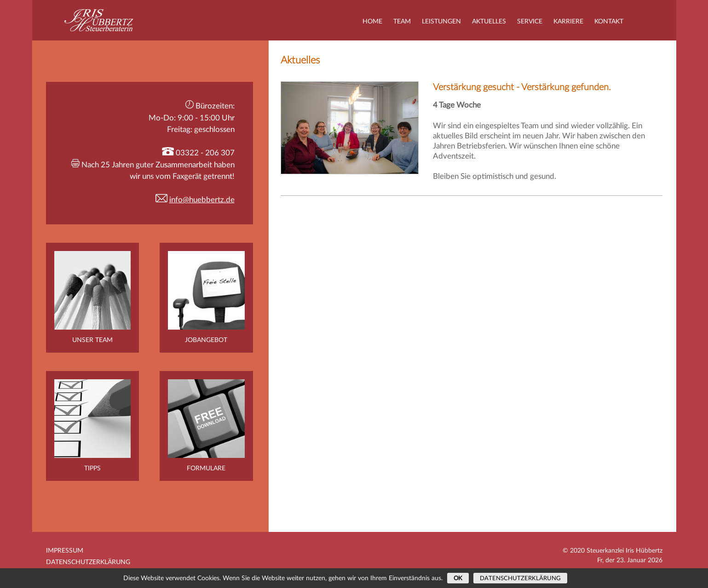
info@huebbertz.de (202, 200)
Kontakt (609, 22)
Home (372, 22)
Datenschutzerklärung (88, 562)
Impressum (65, 551)
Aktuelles (489, 22)
